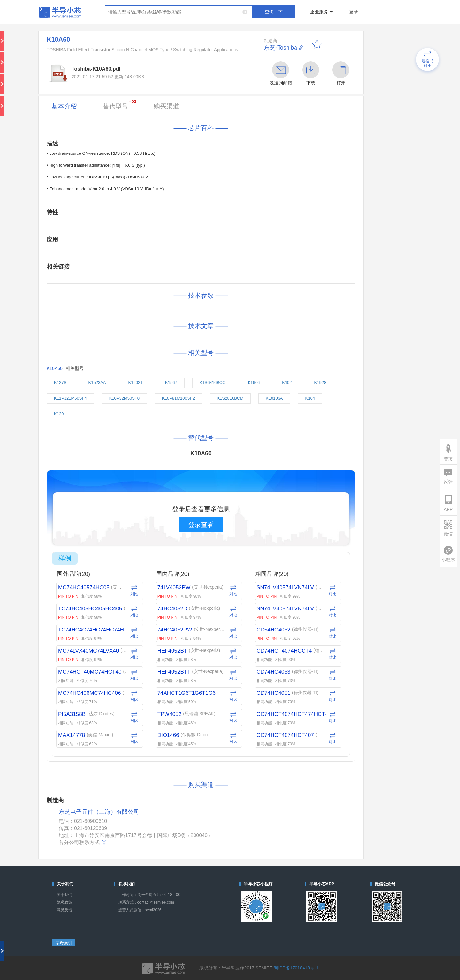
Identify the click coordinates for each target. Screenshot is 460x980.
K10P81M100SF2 (178, 398)
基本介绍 (64, 106)
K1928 (320, 383)
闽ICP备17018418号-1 (296, 968)
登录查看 (201, 525)
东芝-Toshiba (280, 48)
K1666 (254, 383)
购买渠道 (166, 106)
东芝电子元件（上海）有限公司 (99, 812)
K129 (59, 414)
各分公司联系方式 (83, 843)
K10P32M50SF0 (124, 398)
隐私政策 (65, 902)
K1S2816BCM (230, 398)
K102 (287, 383)
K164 (310, 398)
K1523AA (97, 383)
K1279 (60, 383)
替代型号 (119, 104)
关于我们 (65, 895)
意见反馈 (65, 910)
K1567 (171, 383)
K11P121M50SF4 (70, 398)
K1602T (136, 383)
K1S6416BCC (213, 383)
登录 (354, 12)
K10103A (274, 398)
